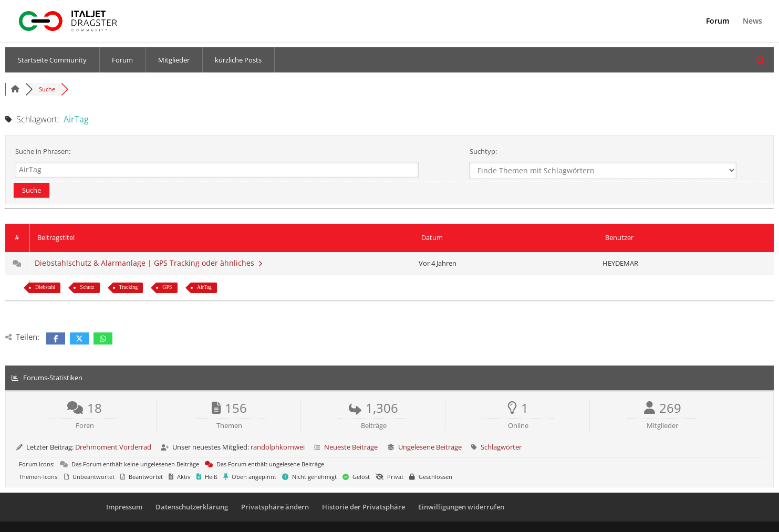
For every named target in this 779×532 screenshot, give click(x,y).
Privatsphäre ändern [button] (275, 507)
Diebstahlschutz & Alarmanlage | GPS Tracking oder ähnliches (148, 263)
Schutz (87, 287)
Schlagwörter (501, 447)
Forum (718, 22)
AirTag (204, 287)
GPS (167, 287)
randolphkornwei (278, 447)
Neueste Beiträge (351, 447)
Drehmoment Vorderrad (113, 447)
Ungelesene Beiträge (430, 447)
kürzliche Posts (238, 60)
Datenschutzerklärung (192, 507)
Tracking (129, 287)
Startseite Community (52, 60)
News (752, 22)
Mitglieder (174, 60)
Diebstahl (45, 287)
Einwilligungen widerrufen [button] (461, 507)
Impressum (124, 507)
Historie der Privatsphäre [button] (363, 507)
